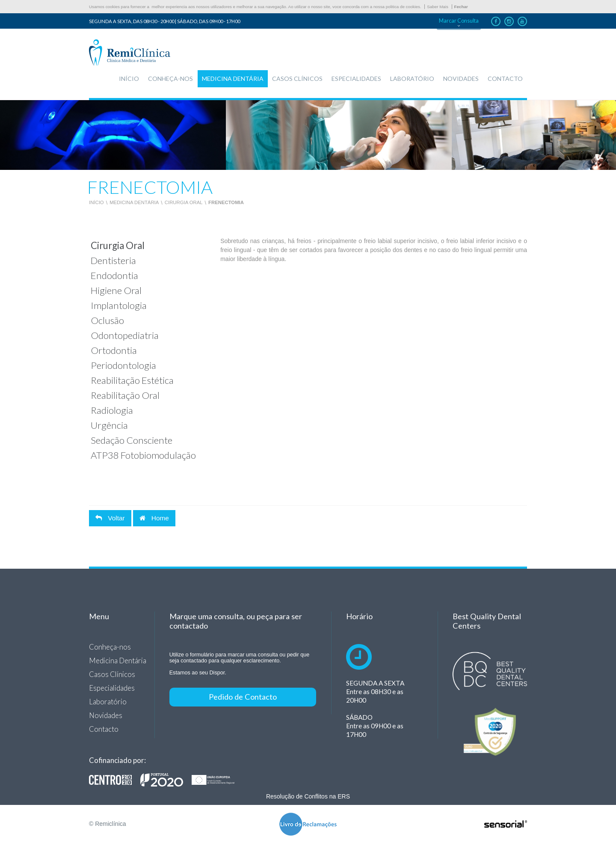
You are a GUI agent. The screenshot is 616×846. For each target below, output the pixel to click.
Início (96, 202)
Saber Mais (438, 7)
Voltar (110, 518)
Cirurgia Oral (184, 202)
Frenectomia (226, 202)
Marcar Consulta (459, 21)
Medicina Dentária (134, 202)
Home (154, 518)
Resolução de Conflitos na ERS (308, 796)
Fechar (461, 7)
